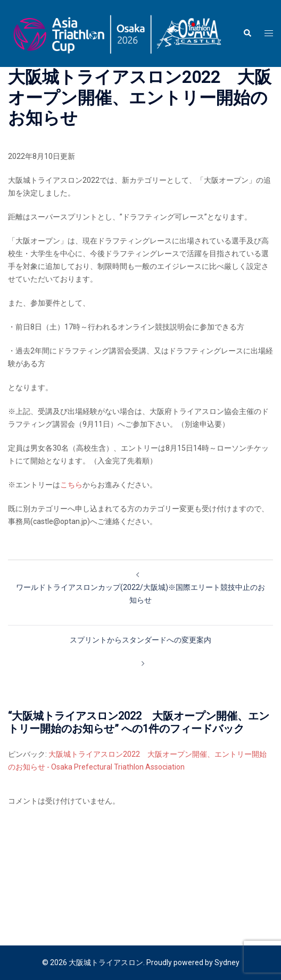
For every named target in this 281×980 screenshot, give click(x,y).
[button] (247, 33)
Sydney (227, 962)
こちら (71, 485)
